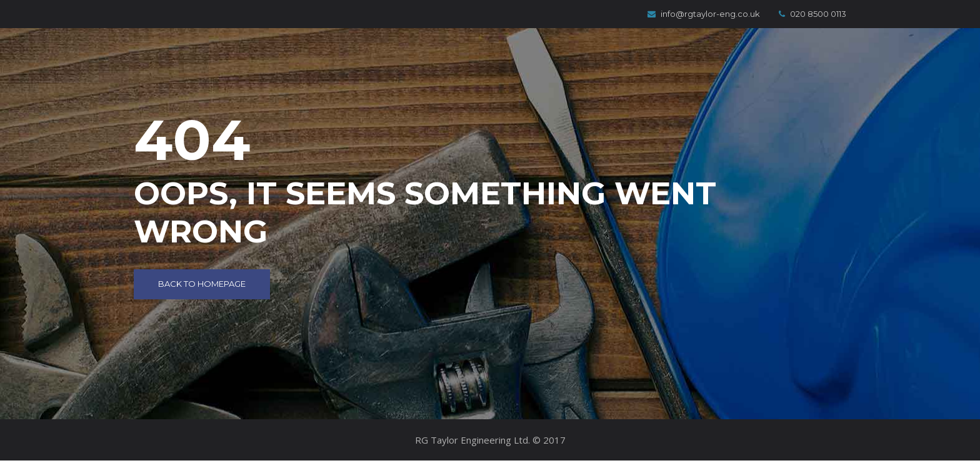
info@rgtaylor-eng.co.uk (704, 14)
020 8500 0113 (812, 14)
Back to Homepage (202, 284)
